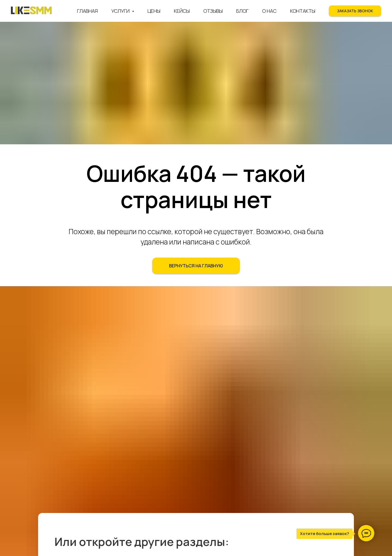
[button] (355, 11)
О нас (269, 11)
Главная (87, 11)
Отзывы (213, 11)
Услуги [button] (121, 11)
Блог (242, 11)
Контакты (303, 11)
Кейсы (182, 11)
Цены (154, 11)
